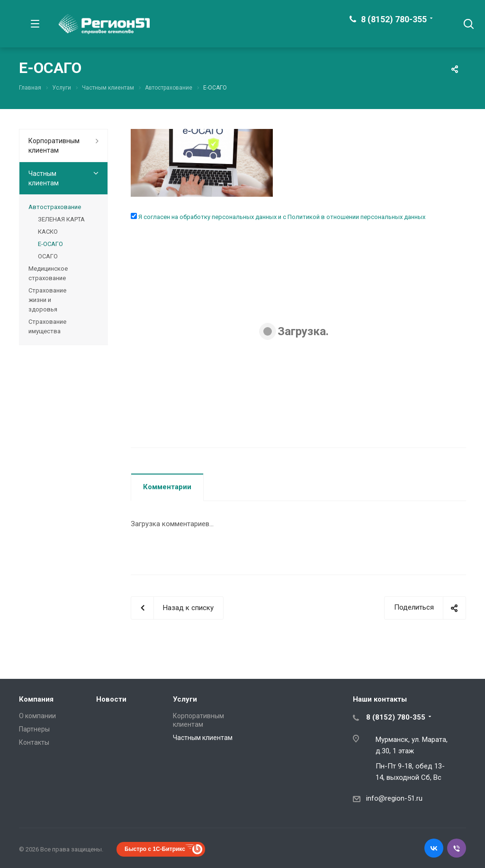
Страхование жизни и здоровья (47, 300)
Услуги (185, 699)
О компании (37, 716)
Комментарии (167, 487)
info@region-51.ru (394, 798)
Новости (111, 699)
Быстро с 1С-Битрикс (155, 849)
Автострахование (55, 207)
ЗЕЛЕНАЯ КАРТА (61, 219)
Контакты (34, 742)
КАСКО (48, 232)
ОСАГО (48, 256)
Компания (36, 699)
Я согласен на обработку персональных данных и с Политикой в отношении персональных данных (281, 217)
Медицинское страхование (48, 273)
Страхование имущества (47, 326)
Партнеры (34, 729)
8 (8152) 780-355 (394, 19)
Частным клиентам (44, 178)
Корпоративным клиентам (54, 146)
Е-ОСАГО (50, 244)
